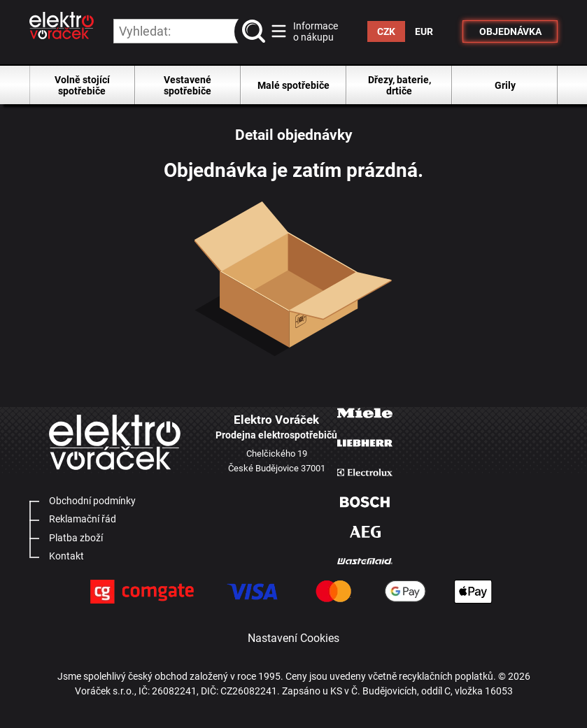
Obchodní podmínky (92, 501)
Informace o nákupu (316, 31)
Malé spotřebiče (293, 85)
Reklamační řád (83, 519)
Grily (505, 85)
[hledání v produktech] (190, 31)
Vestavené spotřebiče (188, 85)
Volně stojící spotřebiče (82, 85)
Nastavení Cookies (293, 638)
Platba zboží (76, 538)
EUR (424, 31)
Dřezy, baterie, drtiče (399, 85)
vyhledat (256, 31)
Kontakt (66, 556)
